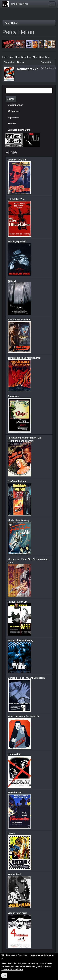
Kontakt (12, 124)
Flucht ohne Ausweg (18, 520)
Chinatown (13, 396)
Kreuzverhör (14, 754)
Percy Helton (11, 23)
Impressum (14, 117)
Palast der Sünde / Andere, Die (24, 716)
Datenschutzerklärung (19, 130)
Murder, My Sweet (17, 242)
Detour (11, 833)
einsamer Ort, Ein (17, 160)
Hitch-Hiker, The (16, 199)
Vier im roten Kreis (17, 913)
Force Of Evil (15, 874)
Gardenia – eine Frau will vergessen (26, 678)
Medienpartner (15, 105)
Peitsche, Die (15, 792)
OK (4, 976)
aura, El (12, 281)
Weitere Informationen (12, 970)
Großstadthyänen (17, 481)
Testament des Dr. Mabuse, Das (24, 358)
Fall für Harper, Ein (17, 602)
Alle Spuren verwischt (19, 320)
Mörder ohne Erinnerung (20, 640)
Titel (20, 62)
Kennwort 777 (28, 69)
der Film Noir (20, 4)
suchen (11, 99)
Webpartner (14, 111)
